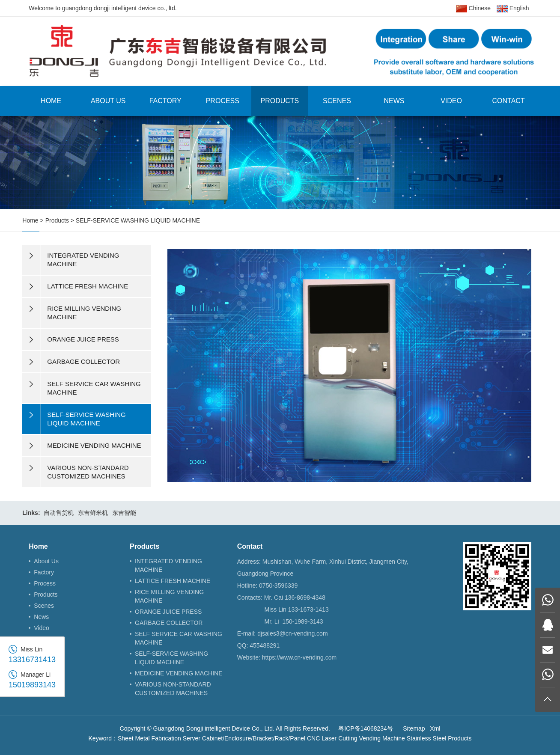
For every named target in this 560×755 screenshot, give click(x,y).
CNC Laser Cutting (332, 738)
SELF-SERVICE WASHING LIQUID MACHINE (138, 220)
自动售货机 (59, 513)
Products (280, 101)
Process (223, 101)
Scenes (337, 101)
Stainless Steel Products (439, 738)
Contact (509, 101)
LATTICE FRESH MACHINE (173, 581)
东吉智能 (124, 513)
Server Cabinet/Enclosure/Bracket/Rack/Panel (244, 738)
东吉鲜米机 (93, 513)
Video (451, 101)
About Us (108, 101)
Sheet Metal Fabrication (149, 738)
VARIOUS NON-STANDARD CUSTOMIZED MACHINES (173, 689)
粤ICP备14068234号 (366, 728)
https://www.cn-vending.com (299, 657)
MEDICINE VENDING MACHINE (179, 673)
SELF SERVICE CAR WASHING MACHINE (179, 638)
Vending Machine (382, 738)
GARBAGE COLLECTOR (169, 623)
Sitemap (414, 728)
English (513, 9)
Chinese (473, 9)
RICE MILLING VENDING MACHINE (169, 596)
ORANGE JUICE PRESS (168, 612)
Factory (165, 101)
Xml (435, 728)
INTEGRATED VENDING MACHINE (168, 565)
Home (51, 101)
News (394, 101)
